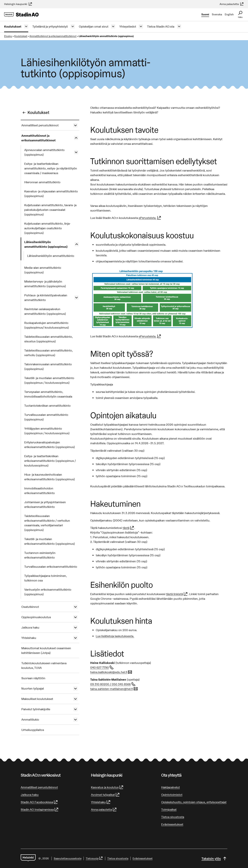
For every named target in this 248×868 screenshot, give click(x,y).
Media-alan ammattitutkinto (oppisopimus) (43, 270)
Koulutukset (13, 26)
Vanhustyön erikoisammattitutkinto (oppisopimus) (48, 592)
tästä (128, 528)
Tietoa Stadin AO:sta (161, 26)
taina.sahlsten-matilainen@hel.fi (114, 689)
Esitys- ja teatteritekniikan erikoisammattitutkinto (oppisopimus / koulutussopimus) (50, 461)
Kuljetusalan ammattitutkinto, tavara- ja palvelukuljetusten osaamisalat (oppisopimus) (50, 210)
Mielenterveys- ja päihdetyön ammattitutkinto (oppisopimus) (45, 284)
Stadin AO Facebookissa (39, 802)
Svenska (217, 14)
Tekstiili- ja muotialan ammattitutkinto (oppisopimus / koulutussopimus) (49, 380)
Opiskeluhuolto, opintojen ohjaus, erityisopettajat (194, 802)
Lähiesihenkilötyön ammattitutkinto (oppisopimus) (46, 244)
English (229, 14)
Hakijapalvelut (170, 787)
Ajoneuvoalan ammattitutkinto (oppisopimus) (44, 152)
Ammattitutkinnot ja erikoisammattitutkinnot (53, 36)
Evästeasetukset (172, 824)
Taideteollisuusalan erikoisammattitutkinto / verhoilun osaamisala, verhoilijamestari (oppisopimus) (47, 523)
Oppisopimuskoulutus (36, 617)
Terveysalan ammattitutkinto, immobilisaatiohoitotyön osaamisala (48, 394)
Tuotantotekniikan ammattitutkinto (47, 406)
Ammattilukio (30, 719)
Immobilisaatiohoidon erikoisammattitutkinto (40, 491)
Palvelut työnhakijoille (36, 709)
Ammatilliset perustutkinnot (40, 125)
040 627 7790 (102, 667)
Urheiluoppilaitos (33, 730)
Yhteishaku (29, 638)
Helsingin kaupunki (18, 4)
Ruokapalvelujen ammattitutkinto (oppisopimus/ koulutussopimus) (47, 325)
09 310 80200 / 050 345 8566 (113, 684)
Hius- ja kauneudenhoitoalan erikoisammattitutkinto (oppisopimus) (50, 477)
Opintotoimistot (172, 795)
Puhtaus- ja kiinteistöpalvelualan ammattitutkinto (46, 298)
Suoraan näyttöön (33, 678)
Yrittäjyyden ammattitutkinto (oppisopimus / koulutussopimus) (47, 431)
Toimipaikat (169, 809)
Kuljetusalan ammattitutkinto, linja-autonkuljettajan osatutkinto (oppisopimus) (47, 228)
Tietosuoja (94, 858)
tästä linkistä (177, 594)
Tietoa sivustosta (173, 817)
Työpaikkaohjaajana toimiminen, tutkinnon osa (45, 578)
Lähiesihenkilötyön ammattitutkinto (51, 256)
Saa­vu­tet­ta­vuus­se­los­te (68, 858)
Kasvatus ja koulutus (107, 787)
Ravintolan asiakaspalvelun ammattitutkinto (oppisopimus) (45, 311)
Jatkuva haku (30, 627)
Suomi (205, 14)
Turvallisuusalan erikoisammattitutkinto (51, 567)
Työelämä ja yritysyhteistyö (50, 26)
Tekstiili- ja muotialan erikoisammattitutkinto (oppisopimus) (50, 541)
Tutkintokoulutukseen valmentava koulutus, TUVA (44, 665)
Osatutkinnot (30, 607)
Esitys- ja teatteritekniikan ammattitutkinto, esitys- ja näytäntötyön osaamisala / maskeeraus (51, 168)
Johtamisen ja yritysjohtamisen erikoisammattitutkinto (45, 504)
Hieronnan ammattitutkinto (42, 182)
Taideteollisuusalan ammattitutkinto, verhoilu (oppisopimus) (48, 353)
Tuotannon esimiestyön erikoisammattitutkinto (40, 555)
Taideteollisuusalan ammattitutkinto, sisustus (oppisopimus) (48, 339)
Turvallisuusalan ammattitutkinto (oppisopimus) (46, 417)
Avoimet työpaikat (105, 795)
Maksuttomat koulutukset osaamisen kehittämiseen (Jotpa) (46, 650)
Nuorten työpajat (33, 688)
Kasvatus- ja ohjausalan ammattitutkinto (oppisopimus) (51, 194)
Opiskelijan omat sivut (94, 26)
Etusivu (8, 36)
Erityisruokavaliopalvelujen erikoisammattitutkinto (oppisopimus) (50, 445)
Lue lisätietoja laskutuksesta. (115, 636)
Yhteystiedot (128, 26)
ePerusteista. (150, 218)
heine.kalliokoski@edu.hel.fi (111, 672)
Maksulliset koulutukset (37, 699)
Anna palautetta (232, 4)
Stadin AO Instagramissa (40, 809)
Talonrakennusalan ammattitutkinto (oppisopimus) (48, 367)
